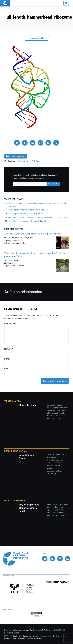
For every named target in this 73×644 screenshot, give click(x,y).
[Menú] (66, 3)
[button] (17, 143)
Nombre (9, 349)
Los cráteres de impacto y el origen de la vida (27, 221)
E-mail (8, 359)
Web (6, 369)
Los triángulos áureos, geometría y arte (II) (26, 214)
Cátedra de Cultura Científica (25, 630)
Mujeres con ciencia (15, 451)
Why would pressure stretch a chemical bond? (29, 508)
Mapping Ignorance (15, 501)
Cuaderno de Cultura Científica (24, 636)
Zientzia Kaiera (13, 401)
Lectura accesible (36, 38)
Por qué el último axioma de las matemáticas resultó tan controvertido (38, 217)
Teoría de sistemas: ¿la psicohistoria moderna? (28, 210)
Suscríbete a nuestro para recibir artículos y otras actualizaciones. (35, 177)
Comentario (10, 324)
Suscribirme (53, 184)
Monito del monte (28, 405)
